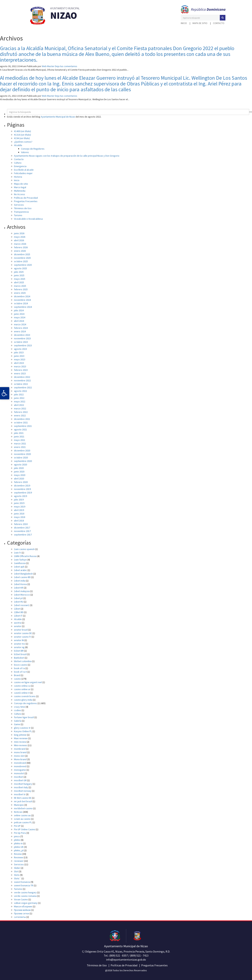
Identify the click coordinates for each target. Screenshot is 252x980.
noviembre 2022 (22, 380)
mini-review (20, 742)
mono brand (20, 752)
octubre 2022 (21, 384)
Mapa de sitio (200, 23)
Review (18, 854)
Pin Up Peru (20, 833)
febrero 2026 (21, 247)
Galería (18, 721)
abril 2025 (19, 282)
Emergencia (20, 166)
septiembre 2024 (23, 307)
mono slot (19, 756)
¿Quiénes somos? (23, 142)
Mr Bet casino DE (23, 798)
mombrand (20, 749)
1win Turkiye (20, 560)
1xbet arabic (20, 570)
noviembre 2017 (22, 531)
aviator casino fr (22, 637)
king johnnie (20, 735)
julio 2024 (19, 310)
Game (17, 724)
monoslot (19, 773)
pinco (17, 836)
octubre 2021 (21, 422)
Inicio (184, 23)
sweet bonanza (22, 882)
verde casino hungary (25, 892)
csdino (17, 710)
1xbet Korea (20, 584)
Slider (17, 868)
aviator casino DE (23, 633)
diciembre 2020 (22, 451)
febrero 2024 (21, 328)
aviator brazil (21, 630)
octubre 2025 (21, 261)
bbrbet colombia (23, 661)
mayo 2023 (20, 359)
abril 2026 (19, 240)
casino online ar (22, 689)
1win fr (17, 553)
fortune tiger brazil (24, 717)
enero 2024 (20, 331)
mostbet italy (21, 787)
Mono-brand (20, 759)
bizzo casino (21, 665)
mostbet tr (20, 794)
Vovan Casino (21, 899)
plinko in (18, 843)
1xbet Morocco (22, 595)
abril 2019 (19, 510)
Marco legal (20, 187)
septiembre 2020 (23, 461)
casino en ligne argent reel (28, 682)
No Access (20, 194)
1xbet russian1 (22, 605)
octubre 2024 (21, 303)
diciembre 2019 (22, 486)
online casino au (22, 815)
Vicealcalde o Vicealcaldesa (28, 219)
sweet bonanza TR (24, 885)
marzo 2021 (20, 443)
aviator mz (20, 644)
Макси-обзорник (23, 906)
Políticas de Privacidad (26, 198)
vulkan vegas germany (26, 903)
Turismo (18, 215)
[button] (223, 18)
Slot (16, 871)
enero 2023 (20, 373)
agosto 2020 (20, 465)
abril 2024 (19, 321)
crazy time (20, 707)
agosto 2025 (20, 268)
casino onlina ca (22, 686)
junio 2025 (19, 275)
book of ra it (20, 672)
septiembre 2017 (23, 535)
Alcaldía (18, 145)
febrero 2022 (21, 412)
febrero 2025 (21, 289)
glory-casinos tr (22, 728)
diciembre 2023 (22, 335)
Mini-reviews (21, 745)
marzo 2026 (20, 244)
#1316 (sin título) (22, 135)
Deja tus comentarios (66, 66)
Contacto (219, 23)
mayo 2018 (20, 517)
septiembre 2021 (23, 426)
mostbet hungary (23, 784)
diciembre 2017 (22, 528)
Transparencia (21, 212)
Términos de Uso (23, 208)
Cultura (18, 163)
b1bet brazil (20, 654)
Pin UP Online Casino (25, 829)
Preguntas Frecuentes (26, 201)
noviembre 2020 (22, 454)
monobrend (20, 766)
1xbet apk (19, 567)
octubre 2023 (21, 342)
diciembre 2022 (22, 377)
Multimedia (20, 191)
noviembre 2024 (22, 300)
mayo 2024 (20, 317)
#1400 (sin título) (22, 131)
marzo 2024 (20, 324)
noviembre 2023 (22, 338)
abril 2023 (19, 363)
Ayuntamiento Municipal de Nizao (58, 117)
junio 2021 (19, 436)
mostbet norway (23, 791)
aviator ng (19, 647)
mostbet (19, 777)
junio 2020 (19, 472)
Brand (17, 675)
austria (18, 623)
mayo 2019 (20, 507)
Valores (25, 152)
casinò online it (22, 693)
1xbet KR (19, 588)
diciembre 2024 (22, 296)
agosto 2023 (20, 349)
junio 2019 (19, 503)
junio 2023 (19, 356)
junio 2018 (19, 514)
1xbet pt (18, 598)
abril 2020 (19, 479)
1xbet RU (19, 602)
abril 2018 (19, 521)
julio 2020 (19, 468)
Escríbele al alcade (24, 170)
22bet (17, 609)
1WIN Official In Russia (25, 556)
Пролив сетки (22, 913)
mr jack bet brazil (23, 801)
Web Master (48, 66)
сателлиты (20, 917)
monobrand (20, 763)
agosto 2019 (20, 496)
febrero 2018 (21, 524)
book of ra (19, 668)
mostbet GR (20, 780)
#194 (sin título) (22, 138)
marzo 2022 (20, 408)
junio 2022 (19, 398)
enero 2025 (20, 293)
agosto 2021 (20, 429)
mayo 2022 (20, 401)
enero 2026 (20, 251)
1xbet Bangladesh (23, 574)
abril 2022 (19, 405)
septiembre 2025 (23, 265)
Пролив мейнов (22, 910)
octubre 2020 (21, 458)
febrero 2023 (21, 370)
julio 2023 (19, 352)
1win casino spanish (24, 549)
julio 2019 (19, 500)
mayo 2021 (20, 440)
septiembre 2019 (23, 493)
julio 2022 (19, 394)
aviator (18, 626)
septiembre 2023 (23, 345)
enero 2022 (20, 415)
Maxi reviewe (21, 738)
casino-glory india (23, 700)
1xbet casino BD (22, 577)
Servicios (19, 205)
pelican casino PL (23, 822)
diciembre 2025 (22, 254)
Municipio (19, 805)
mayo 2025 (20, 279)
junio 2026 (19, 233)
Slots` (17, 878)
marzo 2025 (20, 286)
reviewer (19, 861)
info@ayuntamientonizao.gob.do (126, 960)
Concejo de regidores (25, 703)
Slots (17, 875)
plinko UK (19, 847)
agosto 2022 (20, 391)
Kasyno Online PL (23, 731)
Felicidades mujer (23, 173)
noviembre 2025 (22, 258)
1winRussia (20, 563)
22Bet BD (19, 612)
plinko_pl (19, 850)
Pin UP (17, 826)
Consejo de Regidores (33, 149)
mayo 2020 (20, 475)
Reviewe (19, 857)
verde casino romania (25, 896)
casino (17, 679)
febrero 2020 (21, 482)
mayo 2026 (20, 237)
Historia (18, 177)
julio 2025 (19, 272)
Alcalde (18, 619)
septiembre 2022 (23, 387)
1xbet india (20, 581)
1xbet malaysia (22, 591)
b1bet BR (19, 651)
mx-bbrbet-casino (23, 808)
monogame (20, 770)
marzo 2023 (20, 366)
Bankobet (19, 658)
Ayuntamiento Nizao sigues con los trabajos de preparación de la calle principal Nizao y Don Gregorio (67, 156)
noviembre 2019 (22, 489)
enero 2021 (20, 447)
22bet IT (18, 616)
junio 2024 (19, 314)
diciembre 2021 (22, 419)
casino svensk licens (25, 696)
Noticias (18, 812)
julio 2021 (19, 433)
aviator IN (19, 640)
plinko (17, 840)
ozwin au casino (22, 819)
